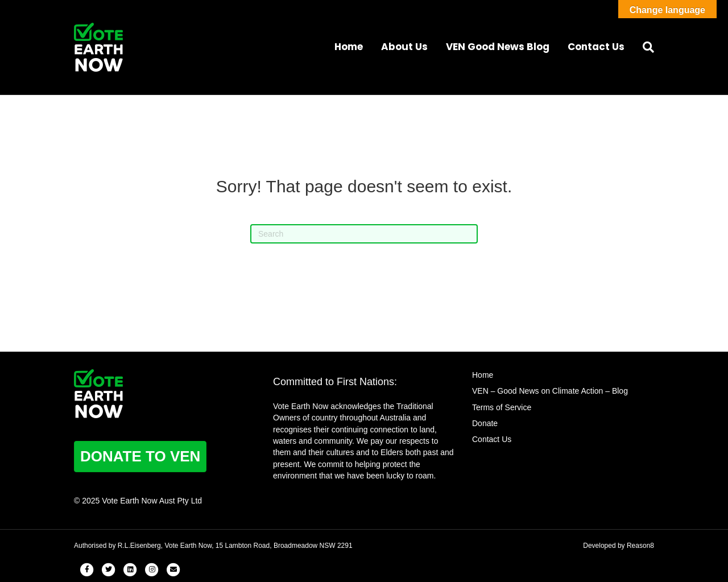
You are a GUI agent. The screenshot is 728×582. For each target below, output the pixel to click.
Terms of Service (502, 407)
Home (349, 47)
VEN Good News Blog (498, 47)
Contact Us (596, 47)
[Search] (644, 47)
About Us (404, 47)
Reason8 (640, 546)
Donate (485, 423)
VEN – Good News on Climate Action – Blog (550, 391)
